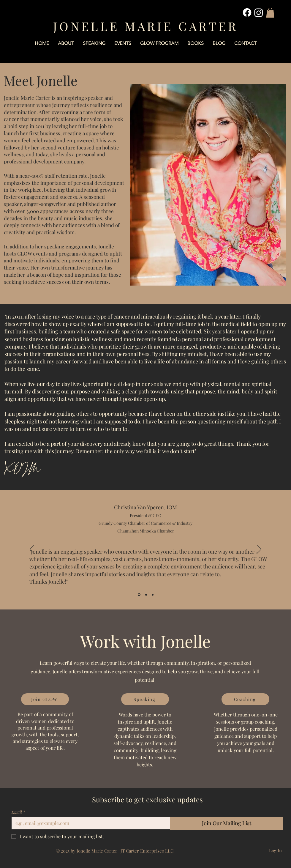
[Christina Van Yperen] (139, 595)
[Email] (89, 823)
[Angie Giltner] (153, 595)
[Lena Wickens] (146, 595)
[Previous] (32, 550)
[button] (270, 13)
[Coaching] (245, 699)
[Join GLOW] (45, 699)
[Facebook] (247, 12)
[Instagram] (259, 12)
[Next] (259, 550)
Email (18, 812)
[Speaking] (145, 699)
